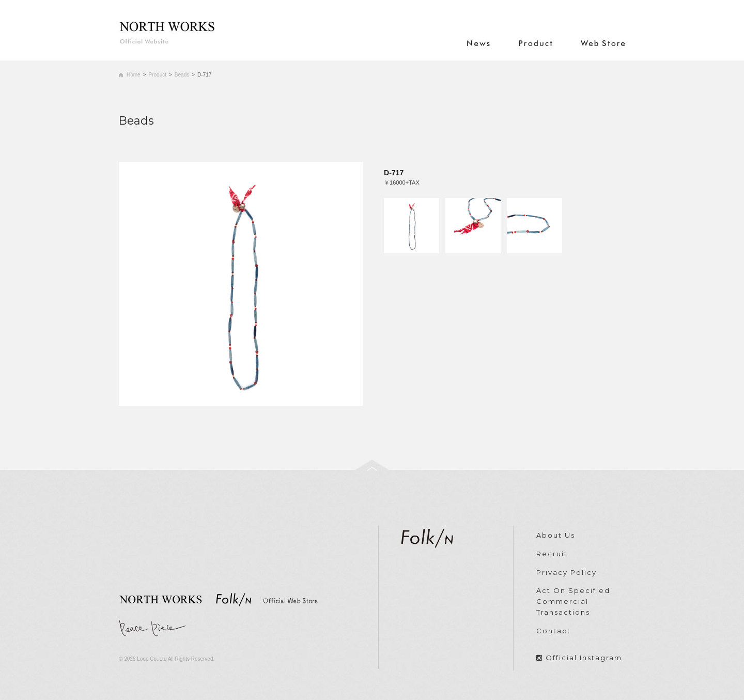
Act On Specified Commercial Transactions (573, 601)
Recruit (552, 554)
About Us (556, 535)
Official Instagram (584, 658)
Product (158, 75)
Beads (182, 75)
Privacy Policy (567, 572)
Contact (554, 631)
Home (134, 75)
